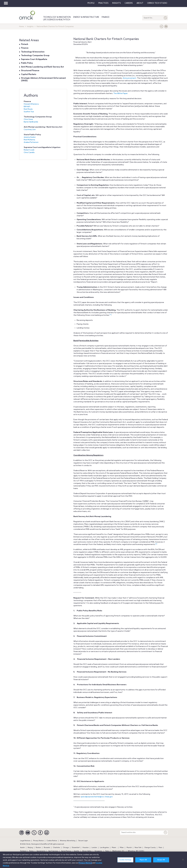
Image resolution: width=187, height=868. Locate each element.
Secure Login (83, 841)
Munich (129, 848)
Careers (129, 3)
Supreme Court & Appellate (34, 59)
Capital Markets (29, 74)
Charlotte (56, 848)
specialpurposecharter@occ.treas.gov (97, 797)
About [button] (140, 3)
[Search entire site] (142, 832)
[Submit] (166, 18)
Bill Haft (27, 107)
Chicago (66, 848)
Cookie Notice (52, 841)
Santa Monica (66, 851)
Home (22, 27)
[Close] (183, 861)
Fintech (25, 44)
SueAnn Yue (29, 112)
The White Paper (120, 94)
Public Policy (27, 63)
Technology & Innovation (57, 17)
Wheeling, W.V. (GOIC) (136, 851)
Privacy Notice (38, 841)
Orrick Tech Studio (157, 3)
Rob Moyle (28, 109)
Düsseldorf (76, 848)
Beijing (30, 848)
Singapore (98, 851)
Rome (31, 851)
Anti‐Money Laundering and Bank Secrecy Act (42, 67)
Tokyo (107, 851)
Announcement (129, 78)
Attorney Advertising (68, 841)
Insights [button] (117, 3)
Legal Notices (25, 841)
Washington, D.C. (119, 851)
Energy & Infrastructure (86, 17)
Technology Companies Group (35, 56)
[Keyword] (166, 832)
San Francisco (53, 851)
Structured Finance (30, 71)
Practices (103, 3)
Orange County (150, 848)
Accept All (161, 861)
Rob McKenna (29, 140)
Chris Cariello (29, 153)
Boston (38, 848)
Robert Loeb (29, 150)
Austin (22, 848)
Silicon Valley (87, 851)
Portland (23, 851)
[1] (110, 315)
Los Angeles (104, 848)
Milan (122, 848)
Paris (160, 848)
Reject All (143, 861)
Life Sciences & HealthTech (57, 20)
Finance (106, 17)
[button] (162, 27)
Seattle (76, 851)
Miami (114, 848)
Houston (86, 848)
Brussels (47, 848)
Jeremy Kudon (30, 137)
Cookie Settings (125, 861)
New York (138, 848)
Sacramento (41, 851)
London (94, 848)
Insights (30, 27)
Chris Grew (28, 119)
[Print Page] (166, 27)
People (91, 3)
